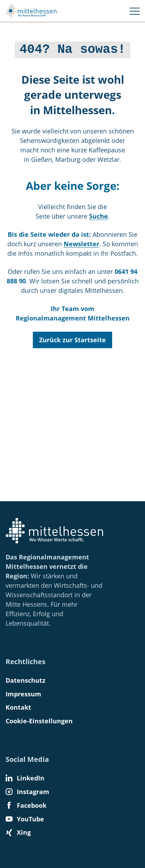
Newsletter (81, 242)
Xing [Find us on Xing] (18, 832)
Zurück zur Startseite (72, 338)
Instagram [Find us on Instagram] (27, 792)
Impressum (23, 694)
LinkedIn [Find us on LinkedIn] (25, 778)
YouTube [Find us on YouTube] (25, 819)
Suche (99, 215)
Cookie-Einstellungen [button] (39, 721)
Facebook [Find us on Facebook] (26, 805)
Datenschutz (26, 680)
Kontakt (18, 707)
